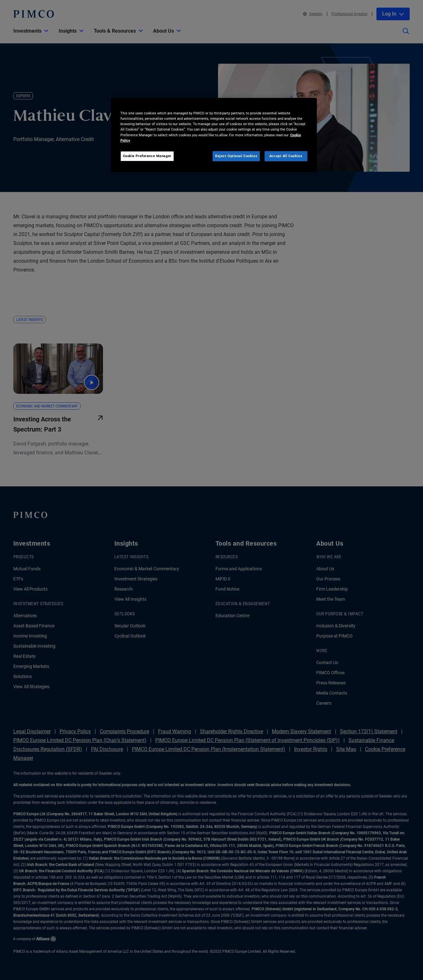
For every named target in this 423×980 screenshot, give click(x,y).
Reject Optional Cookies (236, 156)
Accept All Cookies (286, 156)
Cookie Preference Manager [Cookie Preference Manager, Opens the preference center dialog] (147, 156)
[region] (214, 135)
